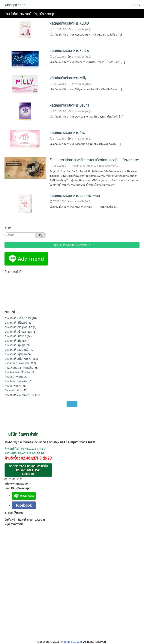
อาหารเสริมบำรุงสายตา (18, 332)
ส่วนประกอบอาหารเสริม (19, 368)
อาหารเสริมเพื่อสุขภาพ (18, 359)
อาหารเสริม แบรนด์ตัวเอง (19, 395)
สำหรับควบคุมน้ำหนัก (17, 372)
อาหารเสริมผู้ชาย (15, 341)
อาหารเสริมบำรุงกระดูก (18, 327)
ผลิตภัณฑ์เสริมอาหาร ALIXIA (69, 23)
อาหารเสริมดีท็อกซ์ (16, 323)
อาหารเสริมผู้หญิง (81, 29)
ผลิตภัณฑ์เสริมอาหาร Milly (68, 78)
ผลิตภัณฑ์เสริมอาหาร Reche (69, 50)
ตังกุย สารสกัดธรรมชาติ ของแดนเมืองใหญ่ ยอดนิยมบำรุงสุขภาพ (94, 160)
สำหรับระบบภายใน (108, 166)
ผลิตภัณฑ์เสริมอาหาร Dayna (69, 105)
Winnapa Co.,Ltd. (72, 642)
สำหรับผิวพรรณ (14, 377)
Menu (137, 5)
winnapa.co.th (15, 5)
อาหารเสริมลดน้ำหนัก (17, 350)
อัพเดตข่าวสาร (13, 390)
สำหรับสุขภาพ (13, 386)
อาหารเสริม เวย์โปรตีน (18, 318)
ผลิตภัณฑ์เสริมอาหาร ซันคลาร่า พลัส (75, 195)
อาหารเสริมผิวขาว (15, 336)
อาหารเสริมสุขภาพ (16, 354)
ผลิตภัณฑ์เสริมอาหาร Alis (67, 132)
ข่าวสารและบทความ (83, 166)
